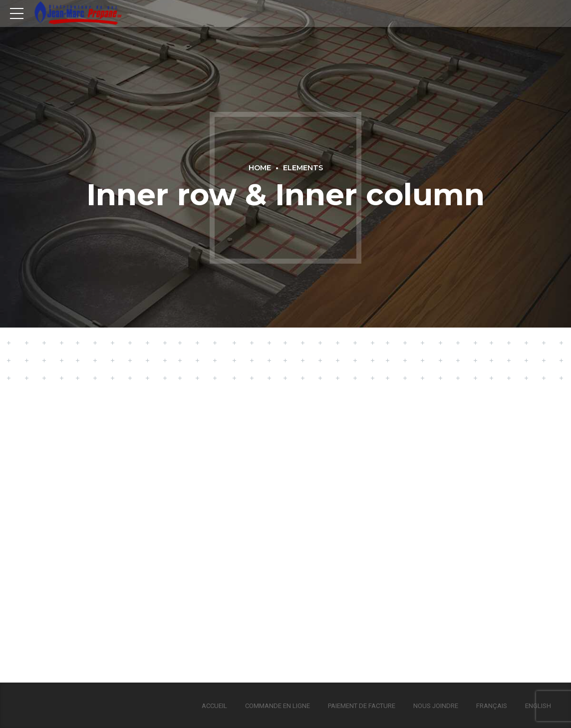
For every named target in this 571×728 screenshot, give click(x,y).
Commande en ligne (278, 706)
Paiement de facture (362, 706)
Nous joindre (436, 706)
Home (260, 168)
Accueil (214, 706)
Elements (303, 168)
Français (492, 706)
